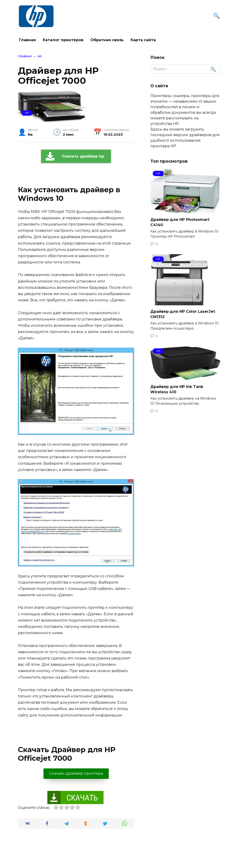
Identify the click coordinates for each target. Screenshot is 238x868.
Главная (27, 40)
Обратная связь (107, 40)
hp (27, 113)
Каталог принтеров (63, 40)
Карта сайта (143, 40)
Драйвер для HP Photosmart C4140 (180, 222)
